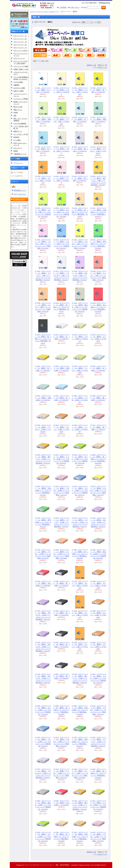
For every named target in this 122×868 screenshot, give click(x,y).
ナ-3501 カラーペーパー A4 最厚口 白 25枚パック (43, 90)
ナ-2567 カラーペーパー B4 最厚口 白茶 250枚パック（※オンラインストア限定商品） (80, 837)
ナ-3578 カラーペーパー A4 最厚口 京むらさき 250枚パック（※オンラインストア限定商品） (98, 522)
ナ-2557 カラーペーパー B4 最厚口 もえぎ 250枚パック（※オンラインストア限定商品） (98, 805)
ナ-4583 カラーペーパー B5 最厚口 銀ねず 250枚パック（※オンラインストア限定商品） (43, 805)
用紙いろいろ (18, 110)
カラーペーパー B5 (20, 45)
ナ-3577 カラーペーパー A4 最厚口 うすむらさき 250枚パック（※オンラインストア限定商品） (80, 522)
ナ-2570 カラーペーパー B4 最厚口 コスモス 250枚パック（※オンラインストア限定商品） (98, 837)
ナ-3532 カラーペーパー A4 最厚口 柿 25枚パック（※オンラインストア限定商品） (61, 307)
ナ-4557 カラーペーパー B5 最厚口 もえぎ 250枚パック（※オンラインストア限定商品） (98, 678)
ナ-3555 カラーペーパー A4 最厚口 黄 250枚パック (43, 368)
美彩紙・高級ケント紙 (21, 69)
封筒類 (16, 113)
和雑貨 (16, 151)
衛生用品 (16, 137)
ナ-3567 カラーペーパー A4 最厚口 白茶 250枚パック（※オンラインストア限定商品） (44, 491)
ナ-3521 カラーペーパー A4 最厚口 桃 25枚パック (80, 178)
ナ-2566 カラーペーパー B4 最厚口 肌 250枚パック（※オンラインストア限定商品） (61, 837)
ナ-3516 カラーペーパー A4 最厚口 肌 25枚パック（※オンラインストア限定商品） (80, 212)
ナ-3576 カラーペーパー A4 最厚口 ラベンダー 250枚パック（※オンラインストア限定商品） (61, 522)
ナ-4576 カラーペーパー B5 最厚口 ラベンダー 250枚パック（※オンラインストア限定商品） (98, 742)
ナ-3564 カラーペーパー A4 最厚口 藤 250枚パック (98, 398)
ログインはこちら (20, 194)
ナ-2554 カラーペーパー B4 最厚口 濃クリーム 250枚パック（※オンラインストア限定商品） (80, 805)
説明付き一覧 (91, 65)
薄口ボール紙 (18, 107)
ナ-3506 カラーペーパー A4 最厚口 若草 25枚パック (44, 119)
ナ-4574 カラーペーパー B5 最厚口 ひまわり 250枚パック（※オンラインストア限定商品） (61, 742)
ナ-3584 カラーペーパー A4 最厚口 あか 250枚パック (44, 583)
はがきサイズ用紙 (19, 88)
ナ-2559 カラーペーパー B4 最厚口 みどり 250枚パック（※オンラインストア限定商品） (43, 837)
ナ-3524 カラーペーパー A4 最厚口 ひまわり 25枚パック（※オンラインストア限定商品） (80, 244)
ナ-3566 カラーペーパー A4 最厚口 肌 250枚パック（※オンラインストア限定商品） (98, 459)
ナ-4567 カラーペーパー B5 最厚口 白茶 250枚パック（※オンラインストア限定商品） (80, 710)
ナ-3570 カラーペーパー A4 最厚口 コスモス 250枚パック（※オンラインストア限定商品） (61, 491)
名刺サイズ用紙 (18, 91)
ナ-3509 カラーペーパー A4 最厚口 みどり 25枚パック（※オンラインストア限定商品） (61, 212)
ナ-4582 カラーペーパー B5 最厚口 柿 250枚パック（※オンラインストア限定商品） (98, 773)
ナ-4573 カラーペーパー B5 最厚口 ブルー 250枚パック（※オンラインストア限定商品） (43, 742)
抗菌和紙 (16, 85)
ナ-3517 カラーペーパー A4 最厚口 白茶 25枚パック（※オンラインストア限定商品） (99, 212)
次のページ (103, 67)
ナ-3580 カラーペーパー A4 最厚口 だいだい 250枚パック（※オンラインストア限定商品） (61, 554)
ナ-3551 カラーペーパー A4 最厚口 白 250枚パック (61, 337)
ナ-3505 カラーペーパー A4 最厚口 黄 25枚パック (98, 90)
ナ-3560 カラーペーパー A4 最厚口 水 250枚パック (98, 368)
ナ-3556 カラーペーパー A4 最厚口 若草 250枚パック (62, 368)
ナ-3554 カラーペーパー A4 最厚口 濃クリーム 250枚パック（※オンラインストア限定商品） (43, 459)
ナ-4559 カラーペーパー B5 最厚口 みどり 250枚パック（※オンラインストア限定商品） (43, 710)
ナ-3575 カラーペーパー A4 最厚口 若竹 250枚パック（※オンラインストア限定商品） (44, 522)
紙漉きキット (18, 131)
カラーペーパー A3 (20, 36)
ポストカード (18, 148)
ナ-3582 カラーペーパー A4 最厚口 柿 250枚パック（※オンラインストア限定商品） (80, 554)
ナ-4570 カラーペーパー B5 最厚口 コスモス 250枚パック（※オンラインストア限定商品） (98, 710)
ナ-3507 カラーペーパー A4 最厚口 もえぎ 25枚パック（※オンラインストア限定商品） (43, 212)
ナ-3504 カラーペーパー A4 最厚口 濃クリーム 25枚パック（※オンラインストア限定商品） (98, 181)
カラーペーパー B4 (20, 39)
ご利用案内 (63, 7)
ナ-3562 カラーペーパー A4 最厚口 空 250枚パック (61, 398)
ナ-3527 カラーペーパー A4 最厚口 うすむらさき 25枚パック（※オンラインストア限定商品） (61, 276)
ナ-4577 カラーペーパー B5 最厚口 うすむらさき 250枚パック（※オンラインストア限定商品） (43, 773)
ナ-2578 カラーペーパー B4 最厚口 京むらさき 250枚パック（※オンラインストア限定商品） (43, 647)
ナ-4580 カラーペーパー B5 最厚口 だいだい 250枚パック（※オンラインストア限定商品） (80, 773)
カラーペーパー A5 (20, 48)
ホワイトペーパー (19, 58)
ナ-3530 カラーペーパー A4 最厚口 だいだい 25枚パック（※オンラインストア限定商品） (43, 307)
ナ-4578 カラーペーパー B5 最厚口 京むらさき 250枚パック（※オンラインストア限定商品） (43, 678)
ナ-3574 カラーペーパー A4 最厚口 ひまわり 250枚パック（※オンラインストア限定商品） (98, 491)
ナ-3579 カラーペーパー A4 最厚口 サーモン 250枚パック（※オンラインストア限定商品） (43, 554)
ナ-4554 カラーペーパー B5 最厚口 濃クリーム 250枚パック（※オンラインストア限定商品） (80, 678)
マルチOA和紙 (18, 82)
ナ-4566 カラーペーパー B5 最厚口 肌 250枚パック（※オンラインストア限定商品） (61, 710)
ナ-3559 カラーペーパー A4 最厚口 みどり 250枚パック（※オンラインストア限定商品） (80, 459)
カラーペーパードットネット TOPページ (44, 12)
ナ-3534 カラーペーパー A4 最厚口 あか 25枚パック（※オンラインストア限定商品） (99, 307)
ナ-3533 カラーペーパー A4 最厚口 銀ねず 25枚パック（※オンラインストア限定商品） (80, 307)
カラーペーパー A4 (20, 42)
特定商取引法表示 (19, 199)
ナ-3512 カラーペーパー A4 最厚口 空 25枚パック (43, 149)
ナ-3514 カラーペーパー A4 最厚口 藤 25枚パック (80, 149)
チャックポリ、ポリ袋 (21, 134)
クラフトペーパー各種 (21, 66)
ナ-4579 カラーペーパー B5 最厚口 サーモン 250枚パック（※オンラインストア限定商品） (61, 773)
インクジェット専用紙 (21, 99)
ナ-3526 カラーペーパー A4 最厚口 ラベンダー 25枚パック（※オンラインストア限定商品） (43, 276)
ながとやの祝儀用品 (20, 123)
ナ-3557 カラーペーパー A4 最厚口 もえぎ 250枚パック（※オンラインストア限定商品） (61, 459)
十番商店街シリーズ (20, 154)
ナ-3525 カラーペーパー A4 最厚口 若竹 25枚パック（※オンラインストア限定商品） (99, 244)
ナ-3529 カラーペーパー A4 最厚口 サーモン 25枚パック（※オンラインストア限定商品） (98, 276)
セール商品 (17, 140)
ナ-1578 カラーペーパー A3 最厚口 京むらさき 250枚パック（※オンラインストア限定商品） (43, 615)
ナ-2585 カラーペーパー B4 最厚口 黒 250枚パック (61, 644)
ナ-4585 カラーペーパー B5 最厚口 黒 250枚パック (61, 676)
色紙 (15, 116)
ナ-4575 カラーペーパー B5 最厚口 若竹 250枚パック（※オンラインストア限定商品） (80, 742)
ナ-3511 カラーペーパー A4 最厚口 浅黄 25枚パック (99, 119)
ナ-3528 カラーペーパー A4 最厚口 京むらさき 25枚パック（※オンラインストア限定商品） (80, 276)
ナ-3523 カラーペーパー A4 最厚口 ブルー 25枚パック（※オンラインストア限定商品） (61, 244)
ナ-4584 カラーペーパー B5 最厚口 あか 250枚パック (62, 803)
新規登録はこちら (20, 190)
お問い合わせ (75, 7)
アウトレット (18, 163)
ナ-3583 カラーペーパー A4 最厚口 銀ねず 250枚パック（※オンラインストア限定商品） (98, 554)
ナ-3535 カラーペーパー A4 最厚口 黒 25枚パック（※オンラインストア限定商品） (43, 339)
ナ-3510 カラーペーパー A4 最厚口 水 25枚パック (80, 119)
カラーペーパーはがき (21, 51)
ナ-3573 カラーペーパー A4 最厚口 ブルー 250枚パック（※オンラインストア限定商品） (80, 491)
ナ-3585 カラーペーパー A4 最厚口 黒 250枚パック (61, 583)
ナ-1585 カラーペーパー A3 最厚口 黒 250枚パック (61, 613)
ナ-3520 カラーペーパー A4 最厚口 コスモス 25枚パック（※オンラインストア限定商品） (43, 244)
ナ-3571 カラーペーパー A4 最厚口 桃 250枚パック (98, 427)
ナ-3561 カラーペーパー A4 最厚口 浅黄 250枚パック (44, 398)
